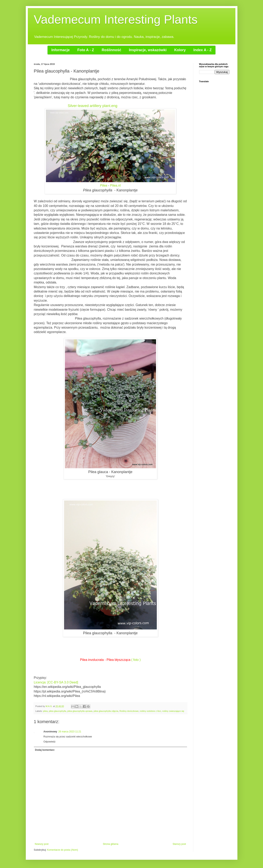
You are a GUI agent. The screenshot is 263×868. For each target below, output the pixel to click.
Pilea (104, 185)
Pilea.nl (115, 185)
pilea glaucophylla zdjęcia (106, 711)
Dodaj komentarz (45, 750)
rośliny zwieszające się (173, 711)
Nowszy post (42, 844)
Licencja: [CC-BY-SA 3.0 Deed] (56, 682)
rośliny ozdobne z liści (150, 711)
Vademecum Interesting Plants (116, 19)
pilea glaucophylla (57, 711)
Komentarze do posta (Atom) (63, 850)
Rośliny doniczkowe (129, 711)
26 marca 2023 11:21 (70, 732)
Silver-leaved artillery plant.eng (93, 106)
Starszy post (179, 844)
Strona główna (111, 844)
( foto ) (136, 660)
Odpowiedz (50, 742)
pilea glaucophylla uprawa (80, 711)
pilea (45, 711)
